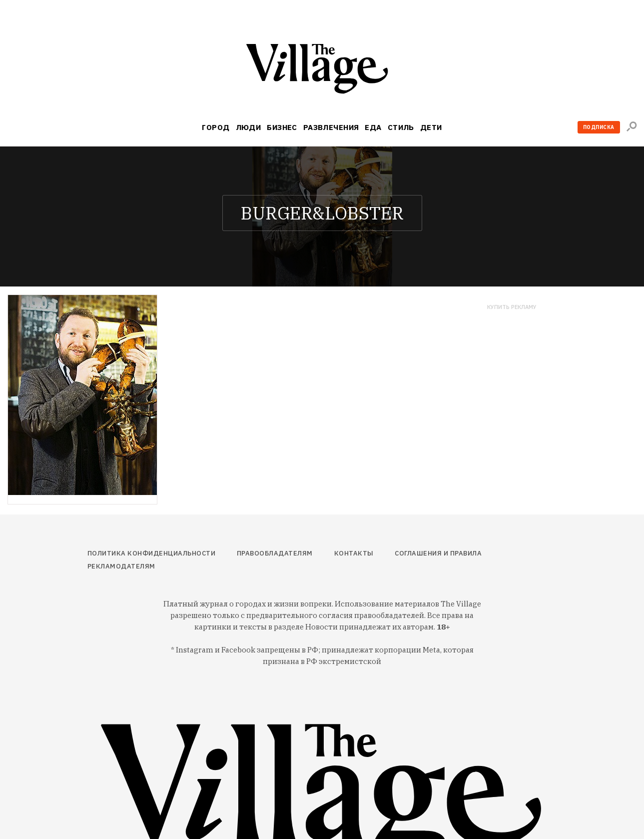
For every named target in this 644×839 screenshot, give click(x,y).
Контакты (354, 553)
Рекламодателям (121, 566)
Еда (373, 127)
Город (216, 127)
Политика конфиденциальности (152, 553)
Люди (249, 127)
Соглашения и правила (438, 553)
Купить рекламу (512, 307)
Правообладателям (275, 553)
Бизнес (282, 127)
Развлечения (331, 127)
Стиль (401, 127)
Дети (431, 127)
